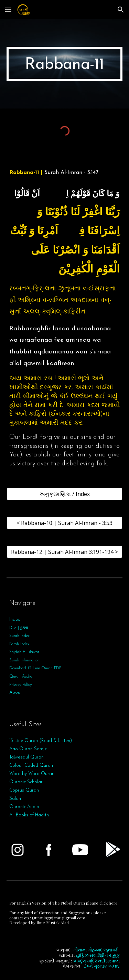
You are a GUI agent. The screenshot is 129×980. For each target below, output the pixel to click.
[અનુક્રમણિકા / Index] (65, 494)
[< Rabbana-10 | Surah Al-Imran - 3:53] (65, 523)
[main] (65, 64)
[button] (8, 9)
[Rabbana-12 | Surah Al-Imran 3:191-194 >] (65, 552)
